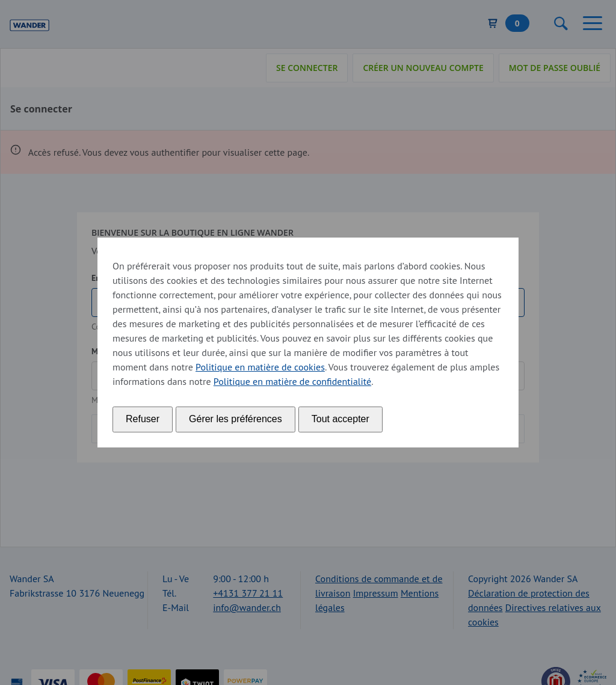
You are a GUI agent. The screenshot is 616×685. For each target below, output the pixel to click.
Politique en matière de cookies (260, 367)
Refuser (143, 419)
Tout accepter (340, 419)
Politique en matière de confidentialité (292, 381)
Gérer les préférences (236, 419)
